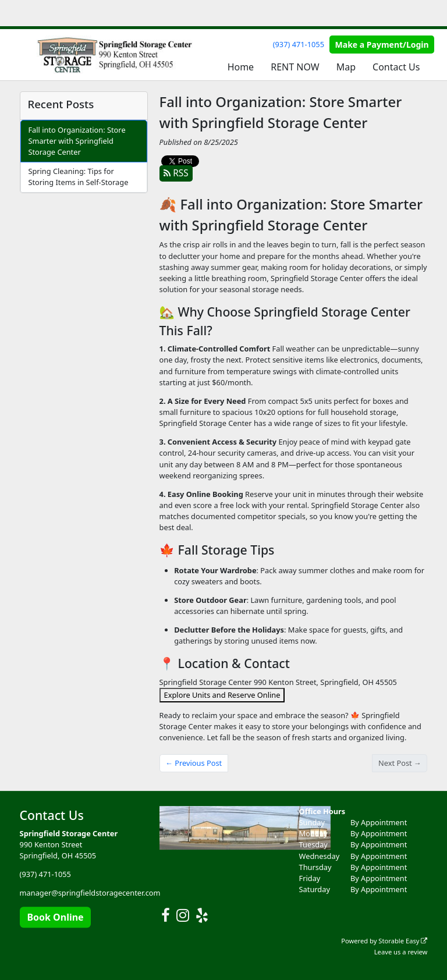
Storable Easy (403, 941)
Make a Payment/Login (382, 45)
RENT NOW (295, 67)
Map (346, 67)
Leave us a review (401, 952)
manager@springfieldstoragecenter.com (90, 893)
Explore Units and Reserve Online (222, 695)
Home (241, 67)
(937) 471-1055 (299, 44)
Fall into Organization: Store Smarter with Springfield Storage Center (77, 141)
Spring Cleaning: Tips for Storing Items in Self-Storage (78, 177)
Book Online (55, 917)
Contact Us (396, 67)
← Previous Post (194, 763)
